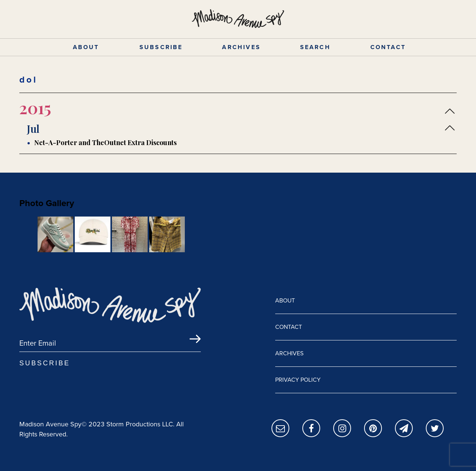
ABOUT (86, 47)
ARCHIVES (241, 47)
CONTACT (388, 47)
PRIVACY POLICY (298, 380)
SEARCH (315, 47)
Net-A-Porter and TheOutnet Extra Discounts (105, 142)
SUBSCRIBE (161, 47)
